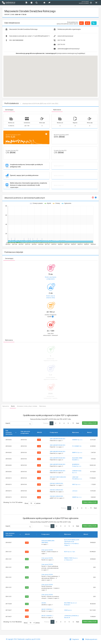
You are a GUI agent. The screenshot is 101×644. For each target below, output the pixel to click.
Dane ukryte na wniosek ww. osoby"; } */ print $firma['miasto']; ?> (28, 36)
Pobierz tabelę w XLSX (90, 423)
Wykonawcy (43, 406)
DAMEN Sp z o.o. (77, 497)
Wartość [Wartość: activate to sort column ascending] (89, 432)
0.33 (39, 459)
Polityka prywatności (90, 639)
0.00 (27, 559)
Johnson (75, 491)
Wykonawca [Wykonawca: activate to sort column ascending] (75, 432)
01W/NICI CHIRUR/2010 (56, 483)
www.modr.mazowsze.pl (63, 36)
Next (78, 423)
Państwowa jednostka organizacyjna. (67, 29)
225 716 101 (59, 45)
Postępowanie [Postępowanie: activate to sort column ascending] (54, 432)
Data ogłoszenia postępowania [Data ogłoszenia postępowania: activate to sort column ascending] (25, 432)
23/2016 (44, 603)
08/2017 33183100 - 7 (47, 609)
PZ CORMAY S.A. (77, 446)
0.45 (39, 440)
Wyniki (13, 406)
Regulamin (74, 639)
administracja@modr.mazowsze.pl (67, 49)
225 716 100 (59, 40)
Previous (46, 423)
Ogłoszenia (6, 406)
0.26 (39, 485)
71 (73, 423)
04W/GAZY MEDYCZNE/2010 (58, 477)
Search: (19, 423)
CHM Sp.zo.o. (68, 610)
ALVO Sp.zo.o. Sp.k (70, 552)
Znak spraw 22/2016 (47, 550)
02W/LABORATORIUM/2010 (57, 439)
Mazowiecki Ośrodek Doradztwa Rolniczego (22, 29)
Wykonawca (57, 110)
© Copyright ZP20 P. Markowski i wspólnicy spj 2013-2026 (23, 639)
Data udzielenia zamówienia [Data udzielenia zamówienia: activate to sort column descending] (9, 432)
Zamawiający (9, 110)
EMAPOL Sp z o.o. (77, 453)
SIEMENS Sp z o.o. (77, 440)
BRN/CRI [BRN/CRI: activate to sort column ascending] (39, 432)
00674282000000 (14, 40)
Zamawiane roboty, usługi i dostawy (27, 406)
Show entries (32, 503)
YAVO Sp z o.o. (76, 484)
